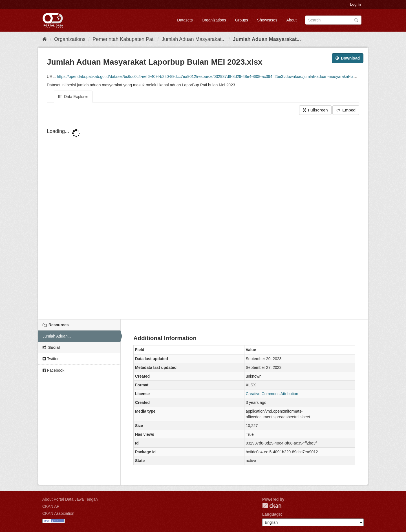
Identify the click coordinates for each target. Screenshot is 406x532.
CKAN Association (58, 513)
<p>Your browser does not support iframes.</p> (203, 218)
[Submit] (356, 20)
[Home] (45, 39)
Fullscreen (315, 110)
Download (348, 58)
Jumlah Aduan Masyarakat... (194, 39)
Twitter (51, 359)
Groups (242, 20)
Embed (346, 110)
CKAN (272, 506)
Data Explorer (73, 97)
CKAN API (51, 506)
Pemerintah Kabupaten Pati (123, 39)
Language (272, 514)
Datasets (185, 20)
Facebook (53, 370)
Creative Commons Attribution (272, 394)
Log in (355, 4)
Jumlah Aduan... (57, 336)
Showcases (267, 20)
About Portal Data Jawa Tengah (70, 499)
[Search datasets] (333, 20)
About (291, 20)
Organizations (214, 20)
